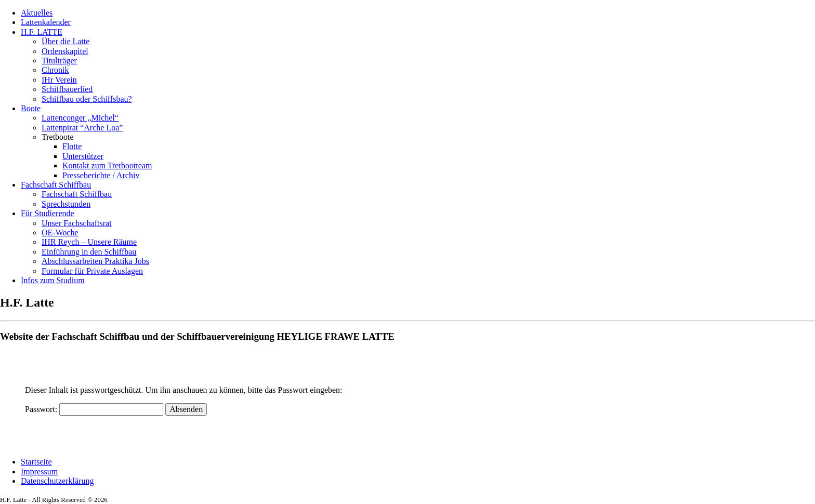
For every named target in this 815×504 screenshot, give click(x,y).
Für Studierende (48, 213)
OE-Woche (60, 233)
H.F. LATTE (42, 32)
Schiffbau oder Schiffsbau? (87, 99)
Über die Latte (65, 41)
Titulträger (59, 61)
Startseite (36, 462)
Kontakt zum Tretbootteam (107, 165)
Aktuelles (37, 13)
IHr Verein (59, 80)
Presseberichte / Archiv (101, 175)
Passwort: (94, 409)
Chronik (55, 70)
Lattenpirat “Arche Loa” (82, 128)
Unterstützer (83, 156)
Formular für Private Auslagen (92, 271)
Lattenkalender (46, 22)
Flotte (72, 146)
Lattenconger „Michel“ (80, 118)
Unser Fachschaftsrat (77, 223)
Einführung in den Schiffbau (89, 252)
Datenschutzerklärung (57, 481)
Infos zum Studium (53, 280)
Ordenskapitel (65, 51)
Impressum (39, 472)
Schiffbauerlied (67, 89)
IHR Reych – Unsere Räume (89, 242)
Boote (31, 108)
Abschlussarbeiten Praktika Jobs (95, 261)
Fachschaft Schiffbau (56, 185)
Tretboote (58, 137)
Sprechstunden (66, 204)
